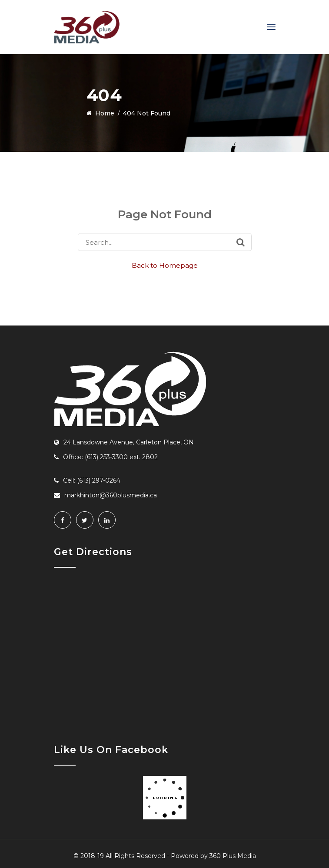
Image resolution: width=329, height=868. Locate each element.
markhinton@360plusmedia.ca (111, 495)
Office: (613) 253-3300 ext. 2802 (110, 457)
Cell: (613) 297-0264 (92, 480)
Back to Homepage (165, 265)
